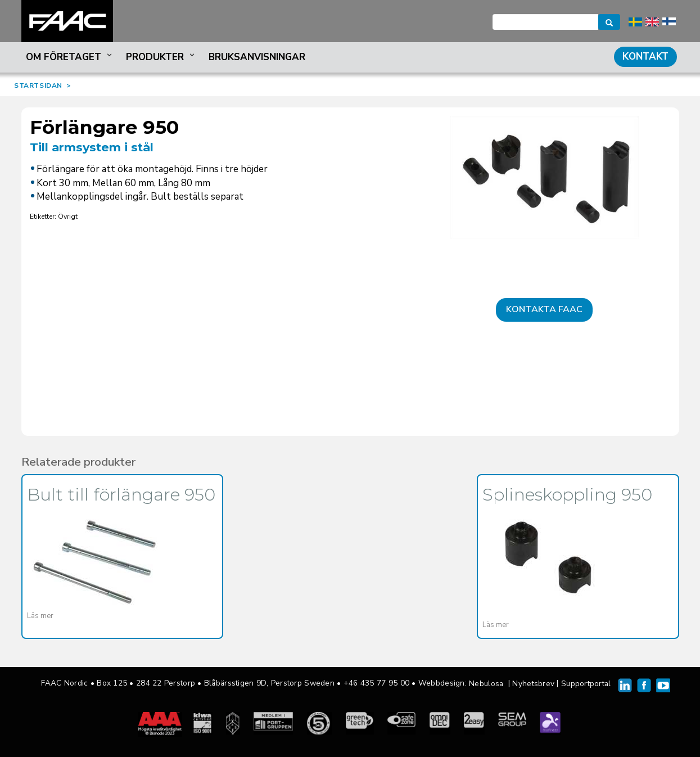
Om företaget (70, 57)
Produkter (161, 57)
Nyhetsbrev (533, 684)
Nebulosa (486, 684)
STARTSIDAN (38, 85)
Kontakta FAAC (544, 309)
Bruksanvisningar (257, 57)
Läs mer (40, 616)
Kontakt (645, 57)
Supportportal (586, 684)
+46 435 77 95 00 (376, 683)
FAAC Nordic (67, 21)
